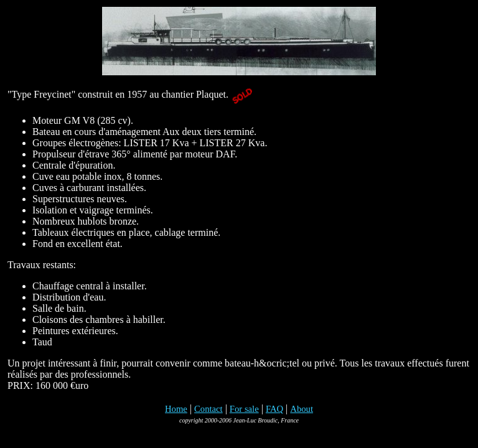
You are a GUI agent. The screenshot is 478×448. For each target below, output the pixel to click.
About (302, 409)
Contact (209, 409)
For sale (244, 409)
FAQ (274, 409)
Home (176, 409)
